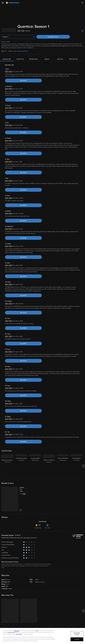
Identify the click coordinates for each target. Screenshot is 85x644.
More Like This (74, 59)
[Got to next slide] (83, 466)
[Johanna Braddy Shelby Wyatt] (63, 466)
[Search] (82, 3)
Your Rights (19, 634)
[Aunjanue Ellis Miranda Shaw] (35, 466)
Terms (37, 631)
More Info (60, 59)
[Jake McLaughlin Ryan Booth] (21, 466)
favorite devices (23, 51)
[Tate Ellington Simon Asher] (76, 466)
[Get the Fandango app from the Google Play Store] (18, 623)
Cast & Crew (20, 59)
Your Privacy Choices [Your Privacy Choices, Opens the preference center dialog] (77, 634)
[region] (42, 636)
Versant (17, 631)
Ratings (47, 59)
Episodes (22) (7, 59)
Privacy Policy (11, 632)
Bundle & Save (33, 59)
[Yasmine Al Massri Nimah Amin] (49, 466)
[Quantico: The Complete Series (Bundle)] (20, 489)
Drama (8, 569)
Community (38, 517)
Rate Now (47, 517)
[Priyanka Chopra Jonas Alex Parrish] (8, 466)
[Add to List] (83, 31)
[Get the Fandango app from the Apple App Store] (7, 623)
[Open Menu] (3, 3)
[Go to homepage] (13, 3)
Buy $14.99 (56, 37)
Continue (77, 639)
